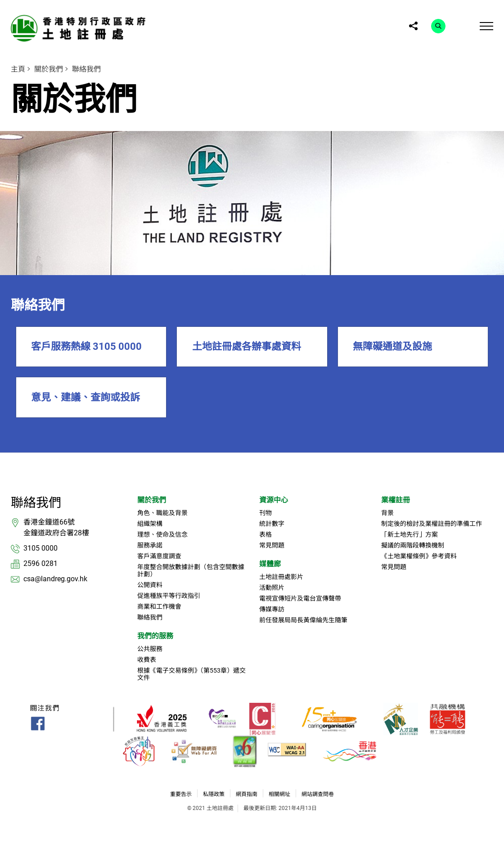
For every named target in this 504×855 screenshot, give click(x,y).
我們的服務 (155, 636)
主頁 (18, 69)
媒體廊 (270, 564)
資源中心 (274, 500)
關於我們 (49, 69)
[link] (81, 28)
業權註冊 (396, 500)
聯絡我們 (86, 69)
